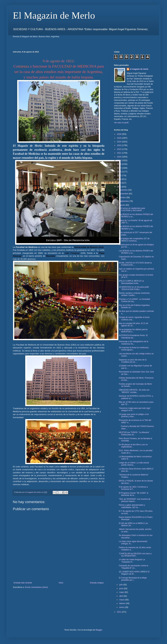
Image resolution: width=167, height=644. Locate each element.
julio (121, 585)
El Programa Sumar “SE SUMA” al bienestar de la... (134, 494)
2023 (119, 145)
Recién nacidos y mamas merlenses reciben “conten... (134, 294)
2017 (119, 168)
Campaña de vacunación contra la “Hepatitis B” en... (133, 567)
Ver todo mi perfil (121, 123)
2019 (119, 160)
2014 (119, 179)
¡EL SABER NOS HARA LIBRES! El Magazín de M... (134, 573)
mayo (122, 592)
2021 (119, 153)
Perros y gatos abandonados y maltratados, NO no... (132, 506)
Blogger (99, 630)
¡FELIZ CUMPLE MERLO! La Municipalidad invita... (131, 282)
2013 (119, 183)
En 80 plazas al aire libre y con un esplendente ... (133, 446)
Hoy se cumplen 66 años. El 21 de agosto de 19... (134, 324)
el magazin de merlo (139, 69)
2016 (119, 172)
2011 (119, 612)
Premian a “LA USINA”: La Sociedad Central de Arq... (134, 300)
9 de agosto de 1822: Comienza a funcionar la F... (133, 488)
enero (122, 607)
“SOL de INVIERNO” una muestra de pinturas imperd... (135, 500)
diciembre (124, 190)
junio (122, 589)
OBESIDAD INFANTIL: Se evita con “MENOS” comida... (134, 391)
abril (121, 596)
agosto (122, 205)
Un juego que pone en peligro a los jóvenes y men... (134, 415)
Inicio (61, 583)
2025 (119, 138)
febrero (123, 603)
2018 (119, 164)
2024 (119, 142)
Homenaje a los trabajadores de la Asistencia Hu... (134, 343)
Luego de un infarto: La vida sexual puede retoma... (134, 464)
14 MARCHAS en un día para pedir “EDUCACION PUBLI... (134, 288)
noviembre (124, 194)
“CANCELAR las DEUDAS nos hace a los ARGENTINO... (135, 555)
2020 (119, 157)
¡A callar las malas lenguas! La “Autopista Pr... (132, 561)
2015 (119, 176)
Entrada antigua (97, 583)
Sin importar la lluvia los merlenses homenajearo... (134, 349)
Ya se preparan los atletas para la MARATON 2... (133, 331)
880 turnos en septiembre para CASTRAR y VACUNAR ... (132, 209)
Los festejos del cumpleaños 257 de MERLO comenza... (134, 240)
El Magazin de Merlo (54, 15)
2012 (119, 187)
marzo (122, 600)
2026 (119, 134)
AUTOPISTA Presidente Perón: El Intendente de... (133, 337)
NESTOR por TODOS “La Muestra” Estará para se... (134, 434)
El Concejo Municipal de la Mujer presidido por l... (133, 579)
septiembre (124, 201)
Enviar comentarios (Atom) (36, 587)
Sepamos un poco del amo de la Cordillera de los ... (133, 361)
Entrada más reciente (23, 583)
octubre (123, 198)
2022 (119, 149)
